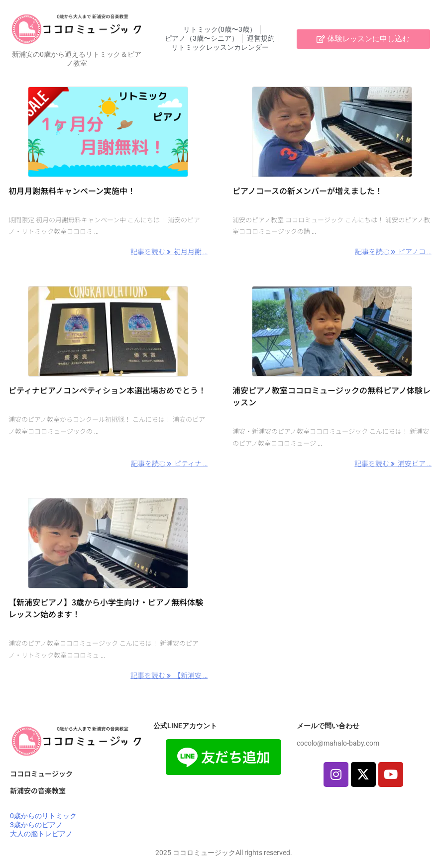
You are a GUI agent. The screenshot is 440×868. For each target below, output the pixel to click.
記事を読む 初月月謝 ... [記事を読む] (169, 251)
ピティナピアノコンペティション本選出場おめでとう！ (107, 390)
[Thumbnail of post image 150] (108, 132)
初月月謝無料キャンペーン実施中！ (72, 191)
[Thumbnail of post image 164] (332, 331)
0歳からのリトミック (43, 816)
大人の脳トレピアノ (41, 834)
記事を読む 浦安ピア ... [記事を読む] (393, 463)
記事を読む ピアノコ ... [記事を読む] (393, 251)
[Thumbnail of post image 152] (108, 331)
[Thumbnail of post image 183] (108, 543)
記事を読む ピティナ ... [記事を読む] (169, 463)
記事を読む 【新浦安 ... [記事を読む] (169, 675)
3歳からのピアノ (36, 825)
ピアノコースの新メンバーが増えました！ (308, 191)
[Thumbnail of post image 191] (332, 132)
